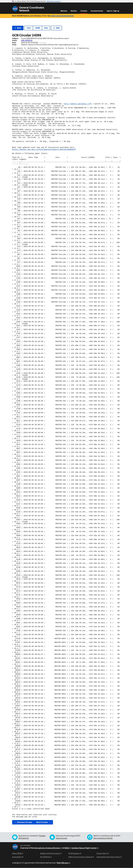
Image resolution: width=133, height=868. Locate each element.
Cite (46, 28)
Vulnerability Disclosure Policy (108, 857)
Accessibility (17, 857)
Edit (56, 28)
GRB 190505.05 (27, 40)
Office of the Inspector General (80, 857)
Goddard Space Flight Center (84, 848)
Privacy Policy (102, 853)
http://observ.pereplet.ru (77, 104)
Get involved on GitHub (103, 838)
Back (18, 28)
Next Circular (44, 822)
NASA (67, 848)
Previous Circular (23, 822)
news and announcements (62, 16)
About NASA (17, 853)
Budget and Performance (50, 853)
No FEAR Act (45, 857)
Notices (74, 11)
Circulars (84, 11)
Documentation (97, 11)
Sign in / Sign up (113, 11)
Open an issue (62, 838)
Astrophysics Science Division (47, 848)
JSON (37, 28)
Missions (64, 11)
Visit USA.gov (63, 863)
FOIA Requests (74, 853)
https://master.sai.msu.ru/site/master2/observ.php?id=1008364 (43, 149)
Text (29, 28)
